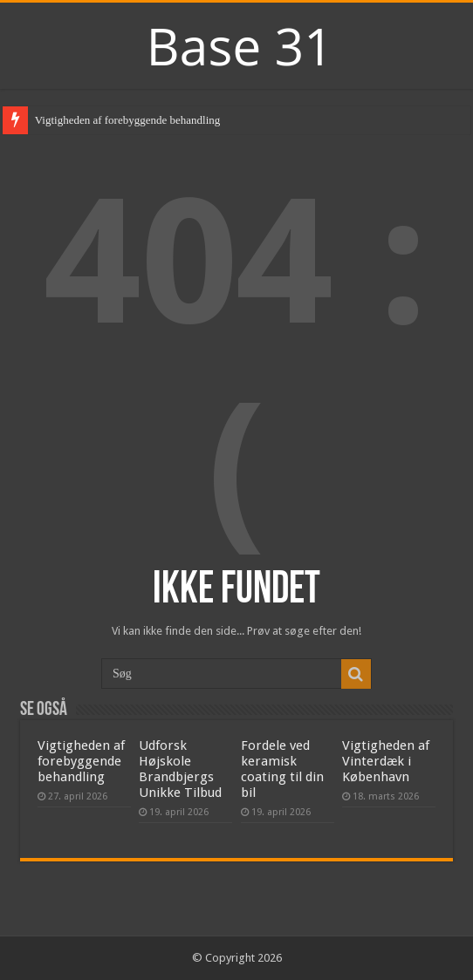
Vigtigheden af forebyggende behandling (128, 120)
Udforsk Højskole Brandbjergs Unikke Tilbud (180, 769)
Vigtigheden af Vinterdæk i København (386, 761)
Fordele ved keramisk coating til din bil (282, 769)
